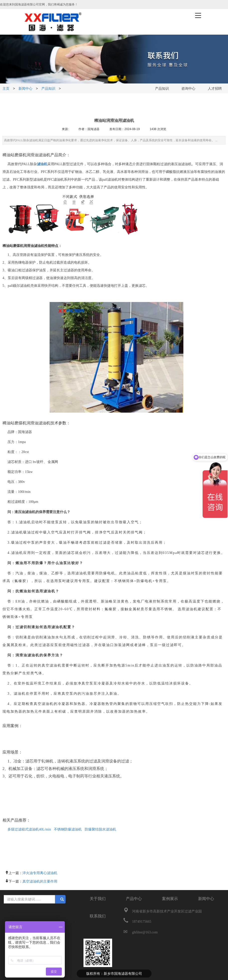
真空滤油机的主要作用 (40, 881)
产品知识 (48, 88)
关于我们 (98, 899)
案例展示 (170, 899)
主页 (6, 88)
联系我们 (98, 916)
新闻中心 (25, 88)
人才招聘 (215, 88)
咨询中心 (188, 88)
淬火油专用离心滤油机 (40, 872)
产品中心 (134, 899)
